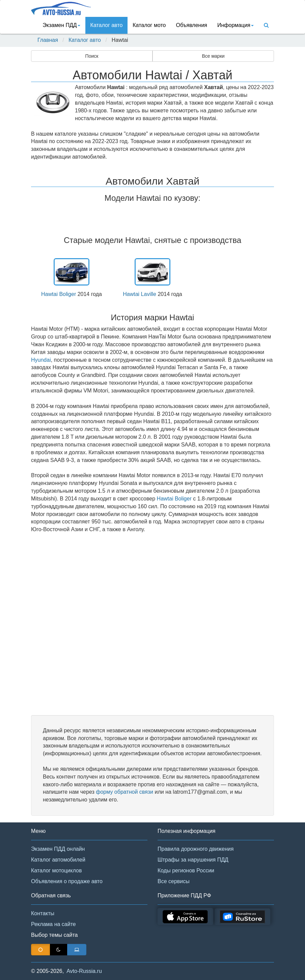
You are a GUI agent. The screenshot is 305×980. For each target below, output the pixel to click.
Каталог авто (107, 25)
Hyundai (41, 360)
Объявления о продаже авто (67, 881)
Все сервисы (174, 881)
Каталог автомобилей (58, 860)
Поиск (92, 56)
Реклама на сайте (53, 924)
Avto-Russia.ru (84, 971)
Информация (235, 25)
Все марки (213, 56)
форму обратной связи (124, 792)
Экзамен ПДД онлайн (58, 849)
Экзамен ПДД (61, 25)
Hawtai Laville (140, 294)
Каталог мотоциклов (56, 870)
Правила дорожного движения (196, 849)
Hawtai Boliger (59, 294)
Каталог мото (149, 25)
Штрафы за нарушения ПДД (193, 860)
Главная (48, 40)
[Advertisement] (152, 624)
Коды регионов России (186, 870)
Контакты (43, 913)
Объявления (191, 25)
